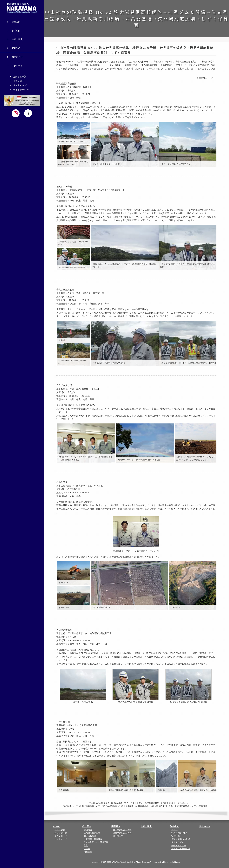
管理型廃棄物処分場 (181, 839)
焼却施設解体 (178, 842)
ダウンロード (61, 836)
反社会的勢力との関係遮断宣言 (96, 844)
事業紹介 (116, 826)
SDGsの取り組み (179, 833)
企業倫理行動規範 (92, 833)
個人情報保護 (90, 836)
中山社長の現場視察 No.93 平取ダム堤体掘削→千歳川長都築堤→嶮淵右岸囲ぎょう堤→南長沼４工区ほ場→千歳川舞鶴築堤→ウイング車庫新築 (142, 806)
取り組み (174, 826)
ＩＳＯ (174, 830)
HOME (56, 826)
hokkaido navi (175, 862)
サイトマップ (61, 839)
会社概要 (88, 830)
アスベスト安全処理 (181, 849)
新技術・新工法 (179, 846)
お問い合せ (60, 830)
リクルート (205, 826)
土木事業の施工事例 (122, 830)
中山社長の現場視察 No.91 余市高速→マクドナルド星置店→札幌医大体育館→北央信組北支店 (132, 803)
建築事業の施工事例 (122, 833)
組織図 (87, 849)
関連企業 (88, 852)
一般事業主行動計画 (93, 839)
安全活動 (175, 836)
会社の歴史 (146, 826)
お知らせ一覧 (61, 833)
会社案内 (87, 826)
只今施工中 (118, 836)
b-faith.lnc (164, 862)
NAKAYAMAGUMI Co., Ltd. (122, 862)
